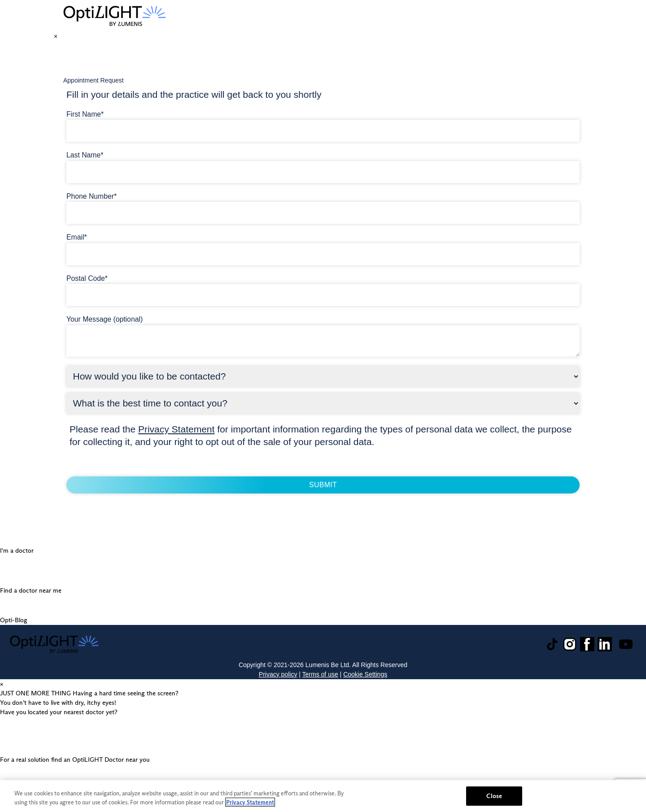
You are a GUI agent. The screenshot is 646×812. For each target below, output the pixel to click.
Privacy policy (278, 674)
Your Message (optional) (105, 319)
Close (494, 796)
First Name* (85, 114)
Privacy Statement (176, 429)
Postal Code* (87, 278)
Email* (77, 237)
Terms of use (320, 674)
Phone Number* (92, 196)
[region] (323, 796)
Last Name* (85, 155)
